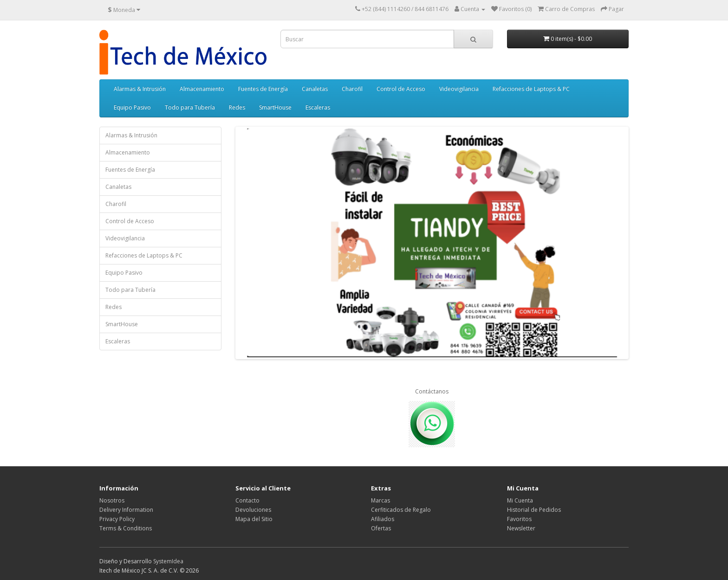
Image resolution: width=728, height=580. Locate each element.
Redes (237, 107)
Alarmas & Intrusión (140, 89)
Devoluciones (253, 510)
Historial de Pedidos (534, 510)
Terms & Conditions (126, 528)
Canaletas (315, 89)
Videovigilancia (459, 89)
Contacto (247, 500)
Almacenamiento (202, 89)
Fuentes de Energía (263, 89)
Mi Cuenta (520, 500)
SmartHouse (275, 107)
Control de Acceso (401, 89)
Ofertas (381, 528)
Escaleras (318, 107)
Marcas (380, 500)
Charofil (352, 89)
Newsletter (521, 528)
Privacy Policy (117, 519)
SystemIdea (168, 561)
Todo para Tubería (190, 107)
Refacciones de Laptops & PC (531, 89)
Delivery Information (126, 510)
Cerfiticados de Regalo (401, 510)
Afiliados (383, 519)
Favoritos (519, 519)
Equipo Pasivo (132, 107)
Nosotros (112, 500)
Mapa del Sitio (254, 519)
